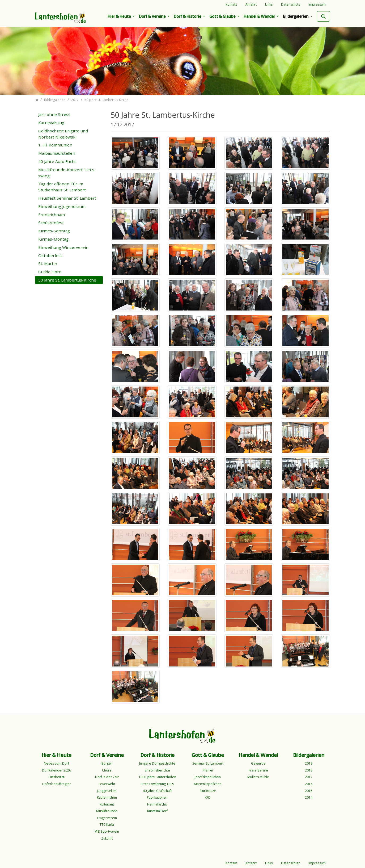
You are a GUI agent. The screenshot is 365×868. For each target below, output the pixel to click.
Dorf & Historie (188, 16)
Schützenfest (51, 223)
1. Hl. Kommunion (55, 145)
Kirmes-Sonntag (54, 231)
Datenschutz (290, 4)
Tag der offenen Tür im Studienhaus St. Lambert (62, 187)
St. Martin (48, 263)
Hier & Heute (120, 16)
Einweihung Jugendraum (62, 206)
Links (269, 4)
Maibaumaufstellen (57, 153)
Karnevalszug (51, 123)
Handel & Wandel (260, 16)
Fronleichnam (52, 215)
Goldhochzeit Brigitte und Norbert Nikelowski (63, 134)
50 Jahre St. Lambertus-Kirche (67, 280)
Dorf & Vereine (153, 16)
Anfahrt (251, 4)
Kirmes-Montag (53, 239)
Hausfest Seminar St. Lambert (67, 198)
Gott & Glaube (223, 16)
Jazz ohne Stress (54, 114)
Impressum (317, 4)
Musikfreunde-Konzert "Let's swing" (66, 173)
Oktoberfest (50, 255)
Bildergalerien (296, 16)
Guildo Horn (50, 272)
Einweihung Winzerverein (63, 247)
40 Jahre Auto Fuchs (57, 161)
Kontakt (231, 4)
